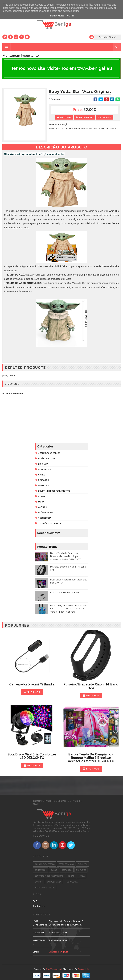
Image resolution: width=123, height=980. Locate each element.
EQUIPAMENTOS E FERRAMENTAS (54, 491)
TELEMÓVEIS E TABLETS (49, 523)
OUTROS (42, 507)
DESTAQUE (43, 485)
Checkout (105, 117)
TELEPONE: (39, 932)
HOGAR (42, 496)
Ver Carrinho (84, 117)
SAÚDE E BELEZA (46, 512)
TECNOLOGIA (45, 518)
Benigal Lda (83, 969)
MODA (41, 502)
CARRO (42, 475)
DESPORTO (44, 480)
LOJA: (36, 921)
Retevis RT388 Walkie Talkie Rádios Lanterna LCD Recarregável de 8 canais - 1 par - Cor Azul (69, 609)
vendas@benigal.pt (59, 952)
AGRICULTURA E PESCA (49, 453)
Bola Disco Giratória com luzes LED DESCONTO (32, 756)
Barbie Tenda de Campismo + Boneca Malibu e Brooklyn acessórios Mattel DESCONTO (66, 556)
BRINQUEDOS (45, 469)
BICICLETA (43, 464)
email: (36, 952)
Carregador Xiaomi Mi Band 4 (66, 593)
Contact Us (39, 906)
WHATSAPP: (39, 942)
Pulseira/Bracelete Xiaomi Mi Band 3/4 (91, 686)
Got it (71, 16)
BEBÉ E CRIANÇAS (47, 458)
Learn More (57, 16)
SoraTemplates (53, 969)
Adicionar (64, 117)
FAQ (35, 901)
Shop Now (32, 692)
